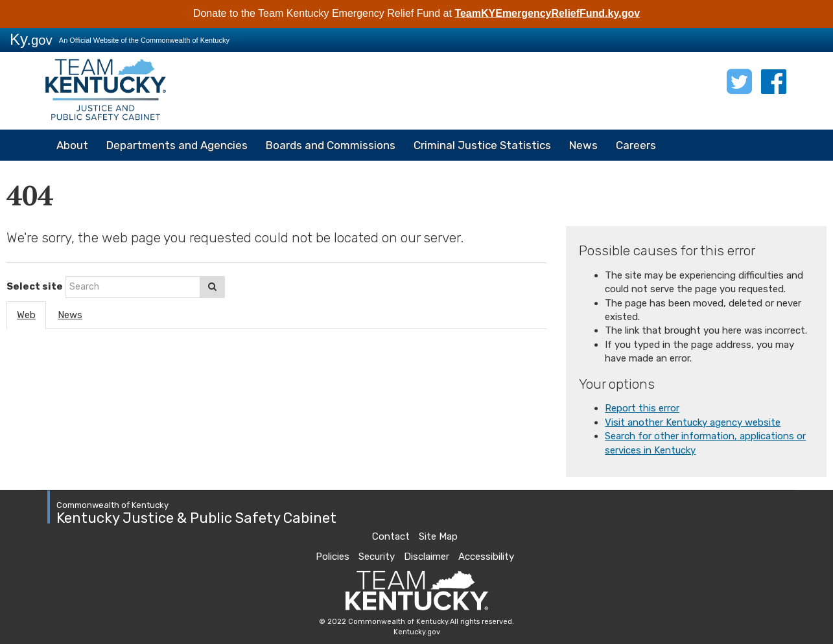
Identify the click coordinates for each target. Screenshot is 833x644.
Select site (35, 286)
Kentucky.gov (417, 632)
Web (26, 315)
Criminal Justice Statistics (482, 145)
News (583, 145)
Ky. (31, 39)
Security (377, 557)
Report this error (642, 408)
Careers (636, 145)
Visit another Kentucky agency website (693, 422)
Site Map (438, 536)
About (72, 145)
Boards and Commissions (331, 145)
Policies (333, 557)
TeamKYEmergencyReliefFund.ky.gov (547, 13)
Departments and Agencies (177, 145)
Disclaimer (427, 557)
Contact (391, 536)
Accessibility (486, 557)
